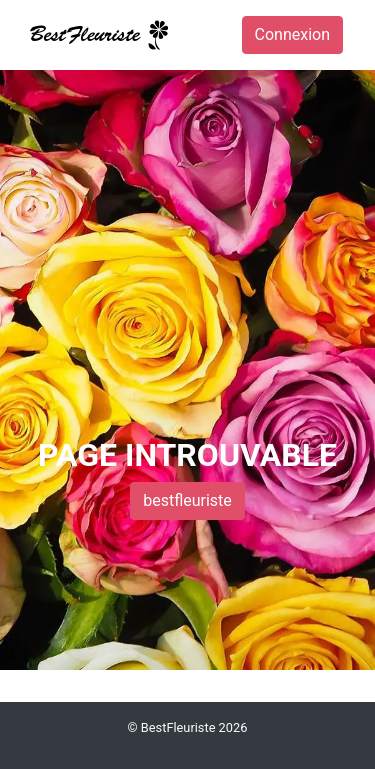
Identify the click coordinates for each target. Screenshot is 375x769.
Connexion (292, 34)
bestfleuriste (187, 500)
